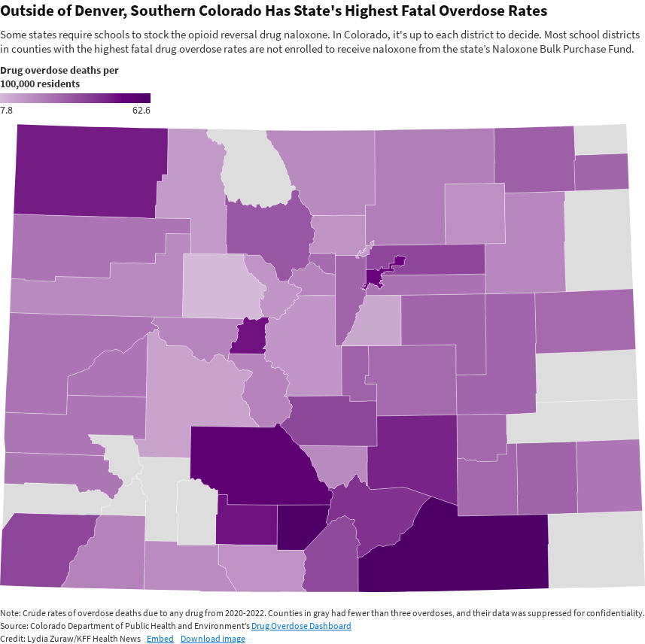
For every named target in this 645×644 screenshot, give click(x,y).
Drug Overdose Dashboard (301, 626)
